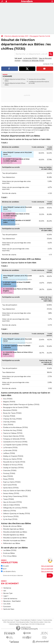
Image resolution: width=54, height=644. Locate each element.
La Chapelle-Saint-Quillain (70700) (15, 445)
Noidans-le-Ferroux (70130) (13, 465)
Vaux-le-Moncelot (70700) (12, 502)
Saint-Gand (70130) (10, 485)
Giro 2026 (7, 604)
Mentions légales (14, 624)
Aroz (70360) (8, 399)
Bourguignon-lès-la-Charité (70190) (16, 407)
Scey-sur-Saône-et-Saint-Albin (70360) (17, 491)
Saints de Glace (9, 609)
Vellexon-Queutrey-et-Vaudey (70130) (16, 514)
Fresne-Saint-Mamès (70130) (14, 436)
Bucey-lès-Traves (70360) (12, 413)
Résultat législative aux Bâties (14, 535)
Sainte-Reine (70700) (11, 488)
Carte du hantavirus (10, 599)
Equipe (17, 620)
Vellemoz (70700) (9, 511)
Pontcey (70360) (9, 473)
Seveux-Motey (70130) (11, 493)
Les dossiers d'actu (8, 571)
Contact (40, 620)
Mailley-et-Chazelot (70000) (13, 456)
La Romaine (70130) (10, 448)
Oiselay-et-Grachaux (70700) (13, 468)
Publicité (33, 620)
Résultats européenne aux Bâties (15, 538)
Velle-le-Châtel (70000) (11, 505)
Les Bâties (32, 82)
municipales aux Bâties (41, 128)
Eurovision (7, 607)
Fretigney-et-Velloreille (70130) (33, 61)
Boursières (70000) (10, 410)
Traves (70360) (8, 499)
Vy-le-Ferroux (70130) (11, 516)
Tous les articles (48, 620)
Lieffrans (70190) (9, 453)
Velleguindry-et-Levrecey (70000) (15, 508)
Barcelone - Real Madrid (12, 601)
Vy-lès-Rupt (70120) (10, 519)
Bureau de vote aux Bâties (12, 526)
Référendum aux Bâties (12, 543)
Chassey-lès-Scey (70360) (12, 419)
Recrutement (11, 622)
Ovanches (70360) (10, 470)
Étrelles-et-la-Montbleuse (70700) (15, 427)
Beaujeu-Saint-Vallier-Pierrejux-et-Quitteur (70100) (21, 405)
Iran (5, 591)
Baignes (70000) (9, 402)
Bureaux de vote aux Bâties (37, 79)
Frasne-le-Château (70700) (13, 433)
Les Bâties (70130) (10, 550)
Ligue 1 (6, 596)
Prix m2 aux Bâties (10, 556)
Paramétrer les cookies (37, 622)
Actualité (5, 566)
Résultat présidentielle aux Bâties (15, 532)
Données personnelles (23, 622)
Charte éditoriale (25, 620)
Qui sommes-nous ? (8, 620)
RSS (5, 622)
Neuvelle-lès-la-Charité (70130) (14, 462)
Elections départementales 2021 (17, 36)
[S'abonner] (27, 576)
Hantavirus (7, 588)
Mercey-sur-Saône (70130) (13, 459)
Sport (4, 569)
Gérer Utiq (47, 622)
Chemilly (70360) (9, 422)
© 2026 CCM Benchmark (37, 624)
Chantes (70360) (9, 416)
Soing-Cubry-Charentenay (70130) (15, 496)
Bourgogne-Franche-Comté (40, 36)
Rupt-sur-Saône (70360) (12, 482)
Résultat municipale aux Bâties (14, 541)
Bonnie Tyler (8, 593)
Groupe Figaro (24, 624)
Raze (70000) (8, 476)
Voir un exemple (47, 566)
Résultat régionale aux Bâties (13, 529)
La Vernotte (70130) (30, 58)
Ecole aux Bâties (9, 553)
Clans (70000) (8, 425)
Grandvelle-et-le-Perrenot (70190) (15, 442)
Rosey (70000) (8, 479)
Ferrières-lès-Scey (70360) (13, 430)
